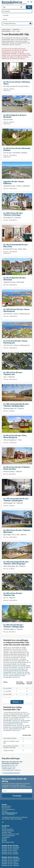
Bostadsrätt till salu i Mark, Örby (15, 249)
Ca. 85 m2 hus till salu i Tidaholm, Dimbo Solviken (17, 468)
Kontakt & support (7, 829)
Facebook (3, 822)
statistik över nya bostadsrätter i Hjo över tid (17, 666)
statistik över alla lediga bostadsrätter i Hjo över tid (15, 665)
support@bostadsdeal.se (9, 813)
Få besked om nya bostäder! (28, 2)
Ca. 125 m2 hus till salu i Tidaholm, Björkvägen (17, 531)
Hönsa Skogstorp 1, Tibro (12, 440)
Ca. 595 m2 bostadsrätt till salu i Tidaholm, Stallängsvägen (16, 405)
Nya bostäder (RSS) (8, 842)
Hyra (5, 89)
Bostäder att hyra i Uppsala (10, 864)
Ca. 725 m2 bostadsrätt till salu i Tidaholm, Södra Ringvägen (16, 563)
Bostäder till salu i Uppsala (10, 852)
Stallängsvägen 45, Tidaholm (14, 408)
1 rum (18, 31)
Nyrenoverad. (8, 119)
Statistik (4, 839)
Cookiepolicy (6, 837)
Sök (29, 7)
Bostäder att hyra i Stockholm (11, 859)
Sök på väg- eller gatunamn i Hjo (12, 762)
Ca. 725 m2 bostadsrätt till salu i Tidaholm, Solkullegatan (16, 500)
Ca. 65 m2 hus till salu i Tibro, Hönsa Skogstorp (15, 436)
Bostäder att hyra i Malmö (10, 862)
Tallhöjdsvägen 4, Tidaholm (13, 629)
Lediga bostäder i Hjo (8, 768)
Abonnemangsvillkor (8, 831)
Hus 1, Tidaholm (9, 377)
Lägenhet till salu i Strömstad (14, 282)
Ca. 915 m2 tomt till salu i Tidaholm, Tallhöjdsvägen (14, 626)
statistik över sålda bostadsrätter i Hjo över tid (14, 676)
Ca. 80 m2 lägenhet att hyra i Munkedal (15, 116)
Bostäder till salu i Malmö (9, 850)
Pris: (5, 155)
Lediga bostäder (6, 29)
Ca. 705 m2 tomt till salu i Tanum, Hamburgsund (17, 310)
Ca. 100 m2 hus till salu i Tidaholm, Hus (13, 373)
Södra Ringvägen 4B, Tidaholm (14, 566)
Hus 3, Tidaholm (9, 598)
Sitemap (4, 841)
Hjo (14, 31)
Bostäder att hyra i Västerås (10, 865)
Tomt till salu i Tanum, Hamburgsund (17, 314)
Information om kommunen (10, 763)
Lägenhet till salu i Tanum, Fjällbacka (14, 182)
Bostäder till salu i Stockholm (11, 847)
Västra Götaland (6, 31)
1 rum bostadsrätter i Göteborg (11, 770)
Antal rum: (6, 90)
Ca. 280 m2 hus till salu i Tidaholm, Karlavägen (13, 214)
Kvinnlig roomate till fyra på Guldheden (17, 86)
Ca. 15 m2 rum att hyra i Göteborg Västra (17, 83)
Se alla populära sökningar (12, 773)
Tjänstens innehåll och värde (11, 834)
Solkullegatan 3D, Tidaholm (13, 503)
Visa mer (16, 702)
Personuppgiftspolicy (8, 836)
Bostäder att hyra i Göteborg (11, 860)
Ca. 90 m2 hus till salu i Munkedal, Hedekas (17, 149)
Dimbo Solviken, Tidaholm (13, 471)
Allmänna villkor (7, 832)
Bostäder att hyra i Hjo (9, 767)
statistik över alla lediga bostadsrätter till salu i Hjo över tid (15, 671)
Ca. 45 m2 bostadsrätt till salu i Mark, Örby (16, 246)
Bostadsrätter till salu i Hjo (10, 765)
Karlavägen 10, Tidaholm (12, 217)
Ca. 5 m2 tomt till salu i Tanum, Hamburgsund (16, 342)
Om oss (4, 827)
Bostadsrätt (16, 29)
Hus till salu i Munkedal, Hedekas (15, 153)
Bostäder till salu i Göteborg (10, 849)
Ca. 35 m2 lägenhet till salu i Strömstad (15, 279)
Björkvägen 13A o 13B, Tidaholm (15, 535)
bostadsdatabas (23, 4)
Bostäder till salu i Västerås (10, 854)
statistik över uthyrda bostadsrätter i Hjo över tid (17, 721)
